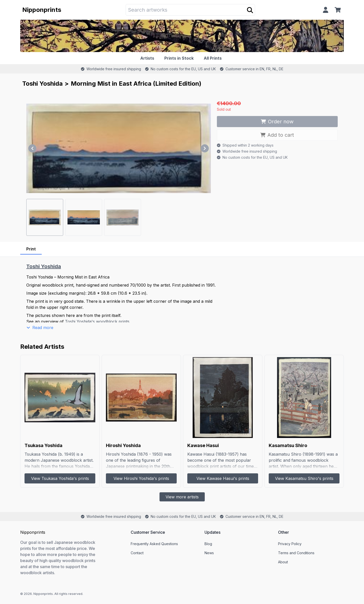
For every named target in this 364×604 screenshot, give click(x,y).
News (209, 553)
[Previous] (32, 148)
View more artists (182, 497)
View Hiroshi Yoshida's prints (141, 478)
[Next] (205, 148)
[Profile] (326, 10)
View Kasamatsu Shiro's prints (304, 478)
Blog (208, 544)
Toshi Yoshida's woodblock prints (97, 321)
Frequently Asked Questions (154, 544)
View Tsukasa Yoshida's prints (60, 478)
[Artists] (148, 58)
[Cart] (339, 10)
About (283, 562)
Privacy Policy (290, 544)
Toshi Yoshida (42, 84)
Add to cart (277, 135)
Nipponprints (42, 10)
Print (31, 249)
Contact (137, 553)
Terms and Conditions (296, 553)
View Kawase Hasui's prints (223, 478)
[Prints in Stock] (180, 58)
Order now (277, 122)
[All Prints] (214, 58)
